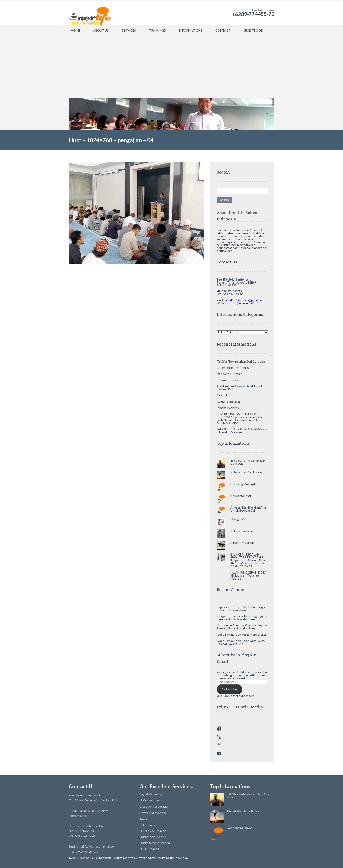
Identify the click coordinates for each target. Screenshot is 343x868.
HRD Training (150, 849)
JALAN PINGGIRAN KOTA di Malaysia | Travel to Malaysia (242, 430)
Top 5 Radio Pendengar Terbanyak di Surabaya (241, 608)
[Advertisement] (172, 66)
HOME (76, 30)
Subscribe (230, 689)
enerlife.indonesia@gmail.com (245, 300)
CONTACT (223, 30)
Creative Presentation (154, 807)
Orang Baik (224, 395)
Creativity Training (154, 831)
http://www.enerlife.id (245, 303)
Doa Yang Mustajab (230, 374)
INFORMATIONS (191, 30)
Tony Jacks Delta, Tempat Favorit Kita (241, 642)
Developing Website (153, 813)
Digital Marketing (151, 794)
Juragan (222, 616)
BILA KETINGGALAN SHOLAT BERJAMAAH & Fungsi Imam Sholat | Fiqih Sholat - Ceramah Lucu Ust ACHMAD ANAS (248, 560)
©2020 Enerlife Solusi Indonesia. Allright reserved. (102, 858)
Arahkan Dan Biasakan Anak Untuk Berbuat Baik (240, 388)
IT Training (149, 825)
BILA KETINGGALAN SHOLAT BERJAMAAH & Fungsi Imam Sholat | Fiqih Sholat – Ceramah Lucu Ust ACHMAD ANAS (241, 418)
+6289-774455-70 (253, 14)
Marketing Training (154, 837)
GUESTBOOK (253, 30)
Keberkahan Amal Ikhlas (233, 368)
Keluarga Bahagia (228, 401)
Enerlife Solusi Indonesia (171, 858)
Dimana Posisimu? (229, 408)
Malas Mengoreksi (254, 634)
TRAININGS (157, 30)
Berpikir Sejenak (227, 380)
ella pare (222, 625)
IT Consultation (150, 800)
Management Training (156, 843)
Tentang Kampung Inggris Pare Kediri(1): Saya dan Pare (242, 618)
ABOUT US (101, 30)
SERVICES (129, 30)
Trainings (145, 819)
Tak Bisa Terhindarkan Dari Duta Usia (241, 361)
